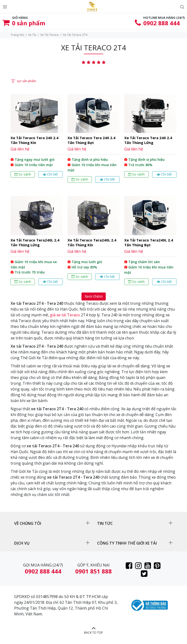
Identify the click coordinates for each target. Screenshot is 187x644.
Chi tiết (50, 174)
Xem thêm (94, 296)
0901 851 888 (93, 571)
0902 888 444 (162, 23)
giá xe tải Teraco (65, 315)
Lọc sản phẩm (27, 81)
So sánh (23, 174)
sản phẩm (29, 23)
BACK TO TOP (93, 633)
